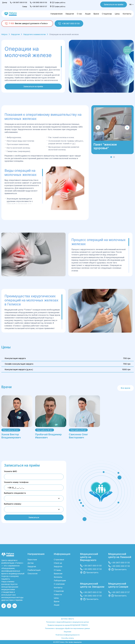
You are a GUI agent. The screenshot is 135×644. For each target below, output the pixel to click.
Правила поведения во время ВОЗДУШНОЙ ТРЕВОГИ (68, 625)
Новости (58, 594)
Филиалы (58, 577)
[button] (111, 157)
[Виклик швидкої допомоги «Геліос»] (27, 24)
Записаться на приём (114, 4)
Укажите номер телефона (16, 482)
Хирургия (70, 14)
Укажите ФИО (10, 471)
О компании (59, 584)
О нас (79, 14)
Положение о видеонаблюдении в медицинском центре (68, 622)
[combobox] (34, 498)
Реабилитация (34, 570)
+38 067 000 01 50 (69, 24)
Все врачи (126, 388)
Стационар (107, 14)
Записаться (34, 517)
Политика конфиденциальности (68, 635)
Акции (88, 14)
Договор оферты (67, 619)
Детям (31, 563)
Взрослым (32, 560)
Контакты (127, 14)
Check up (58, 563)
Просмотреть (92, 572)
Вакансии (58, 574)
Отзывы (57, 570)
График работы (60, 2)
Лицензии (67, 632)
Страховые (59, 560)
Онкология (32, 574)
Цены (117, 14)
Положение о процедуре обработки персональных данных (68, 628)
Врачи (96, 14)
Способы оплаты (68, 638)
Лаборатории (60, 580)
